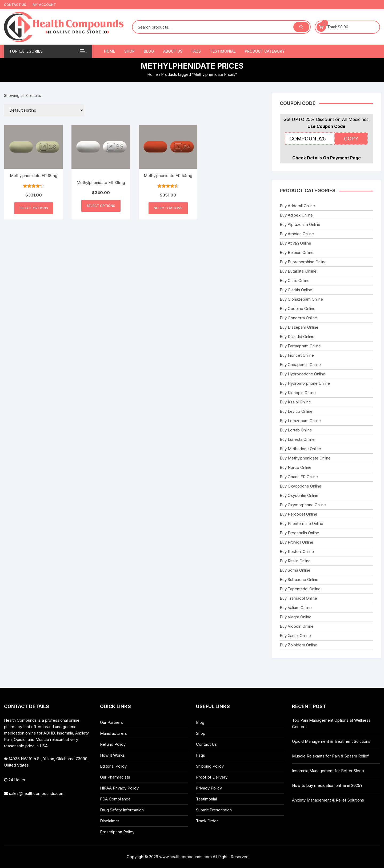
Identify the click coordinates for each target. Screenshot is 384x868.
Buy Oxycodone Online (301, 486)
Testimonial (223, 51)
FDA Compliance (115, 799)
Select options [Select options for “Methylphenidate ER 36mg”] (101, 206)
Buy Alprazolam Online (300, 224)
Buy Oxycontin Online (299, 495)
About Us (173, 51)
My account (44, 5)
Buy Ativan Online (295, 243)
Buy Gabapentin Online (300, 365)
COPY (351, 139)
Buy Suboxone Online (299, 580)
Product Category (265, 51)
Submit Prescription (214, 810)
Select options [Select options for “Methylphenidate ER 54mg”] (168, 208)
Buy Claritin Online (296, 290)
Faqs (196, 51)
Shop (129, 51)
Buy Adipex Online (296, 215)
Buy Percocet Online (299, 514)
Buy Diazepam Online (299, 327)
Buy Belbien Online (297, 252)
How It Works (112, 755)
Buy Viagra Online (296, 617)
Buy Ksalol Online (295, 402)
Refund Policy (113, 744)
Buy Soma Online (295, 570)
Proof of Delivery (212, 777)
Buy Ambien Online (297, 234)
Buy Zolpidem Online (299, 645)
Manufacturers (113, 733)
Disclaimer (110, 821)
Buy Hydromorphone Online (305, 383)
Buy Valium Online (296, 608)
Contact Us (15, 5)
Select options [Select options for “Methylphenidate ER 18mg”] (34, 208)
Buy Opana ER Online (299, 477)
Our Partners (111, 722)
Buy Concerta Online (298, 318)
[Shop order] (44, 110)
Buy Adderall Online (297, 206)
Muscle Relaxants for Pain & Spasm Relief (330, 756)
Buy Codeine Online (298, 309)
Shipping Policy (210, 766)
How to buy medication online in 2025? (327, 785)
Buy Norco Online (296, 467)
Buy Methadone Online (300, 449)
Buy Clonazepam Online (301, 299)
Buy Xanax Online (295, 636)
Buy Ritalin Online (295, 561)
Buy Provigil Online (297, 542)
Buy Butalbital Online (298, 271)
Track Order (207, 821)
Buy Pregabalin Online (299, 533)
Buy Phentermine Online (301, 523)
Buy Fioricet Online (297, 355)
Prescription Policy (117, 832)
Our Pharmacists (115, 777)
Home (110, 51)
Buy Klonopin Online (298, 393)
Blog (149, 51)
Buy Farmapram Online (300, 346)
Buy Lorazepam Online (300, 421)
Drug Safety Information (122, 810)
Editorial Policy (113, 766)
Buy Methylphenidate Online (305, 458)
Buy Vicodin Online (297, 626)
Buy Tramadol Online (298, 598)
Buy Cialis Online (295, 280)
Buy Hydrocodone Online (303, 374)
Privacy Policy (209, 788)
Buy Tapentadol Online (300, 589)
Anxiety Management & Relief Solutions (328, 800)
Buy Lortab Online (296, 430)
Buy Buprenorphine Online (303, 262)
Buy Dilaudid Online (297, 337)
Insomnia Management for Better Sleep (328, 771)
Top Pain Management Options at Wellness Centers (331, 723)
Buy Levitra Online (296, 411)
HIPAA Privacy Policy (119, 788)
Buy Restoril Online (297, 551)
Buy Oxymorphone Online (303, 505)
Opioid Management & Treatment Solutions (331, 741)
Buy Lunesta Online (297, 439)
